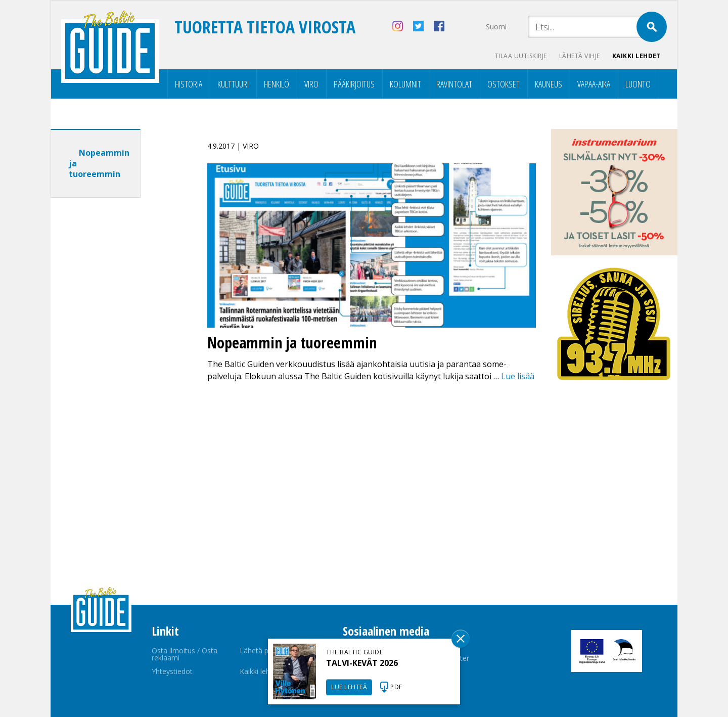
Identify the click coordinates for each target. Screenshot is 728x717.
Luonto (638, 84)
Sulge (461, 639)
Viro (311, 84)
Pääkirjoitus (354, 84)
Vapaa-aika (594, 84)
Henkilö (277, 84)
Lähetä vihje (580, 56)
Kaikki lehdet (637, 56)
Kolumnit (405, 84)
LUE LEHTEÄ (349, 687)
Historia (189, 84)
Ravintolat (454, 84)
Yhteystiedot (172, 671)
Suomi (496, 27)
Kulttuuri (233, 84)
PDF (396, 687)
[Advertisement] (114, 365)
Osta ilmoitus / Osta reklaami (185, 654)
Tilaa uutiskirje (521, 56)
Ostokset (504, 84)
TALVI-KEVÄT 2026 (362, 663)
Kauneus (549, 84)
